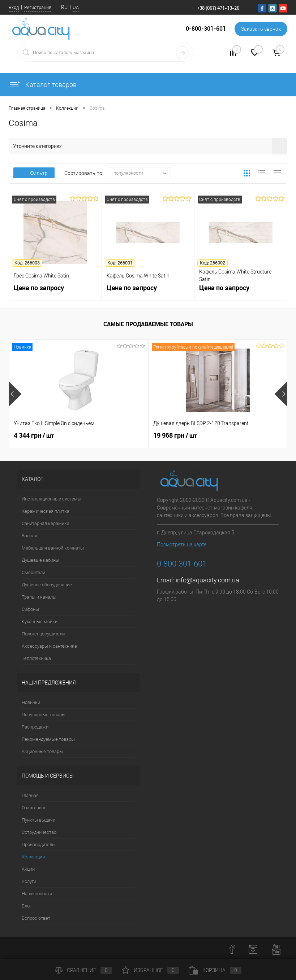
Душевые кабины (40, 560)
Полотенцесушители (43, 634)
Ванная (29, 536)
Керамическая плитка (46, 511)
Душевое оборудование (47, 585)
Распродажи (35, 727)
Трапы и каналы (39, 597)
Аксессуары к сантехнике (49, 646)
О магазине (34, 808)
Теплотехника (36, 658)
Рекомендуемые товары (48, 739)
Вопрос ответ (36, 918)
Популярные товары (44, 715)
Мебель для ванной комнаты (53, 548)
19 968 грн (175, 436)
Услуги (29, 881)
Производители (38, 845)
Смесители (33, 572)
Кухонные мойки (40, 622)
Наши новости (37, 894)
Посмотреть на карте (182, 544)
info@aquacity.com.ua (207, 580)
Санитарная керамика (46, 523)
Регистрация (38, 7)
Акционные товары (42, 751)
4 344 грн (34, 436)
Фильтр (34, 173)
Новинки (31, 702)
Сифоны (30, 609)
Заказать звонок (261, 29)
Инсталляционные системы (52, 499)
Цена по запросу (55, 292)
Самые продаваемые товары (148, 324)
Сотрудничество (39, 832)
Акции (28, 869)
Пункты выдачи (38, 820)
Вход (14, 7)
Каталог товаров (43, 85)
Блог (27, 906)
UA (76, 7)
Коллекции (33, 857)
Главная (30, 795)
